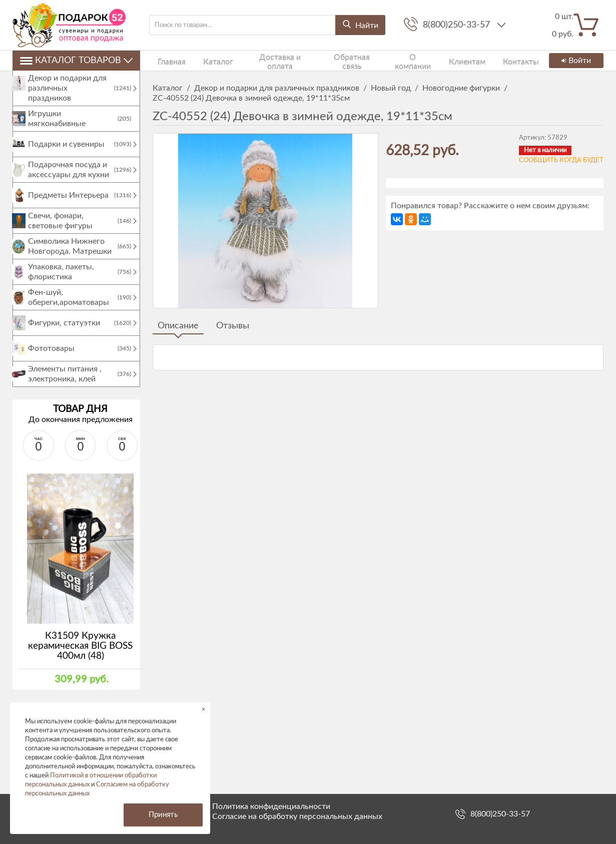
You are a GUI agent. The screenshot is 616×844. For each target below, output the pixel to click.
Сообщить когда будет (561, 160)
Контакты (493, 60)
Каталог (204, 60)
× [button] (203, 709)
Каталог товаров (76, 61)
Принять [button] (163, 815)
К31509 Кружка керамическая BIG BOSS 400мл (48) (80, 656)
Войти (574, 61)
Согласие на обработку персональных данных (297, 816)
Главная (165, 60)
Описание (178, 326)
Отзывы (233, 326)
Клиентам (446, 60)
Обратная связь (335, 60)
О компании (395, 60)
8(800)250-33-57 (458, 25)
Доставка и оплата (263, 60)
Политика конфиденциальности (271, 806)
